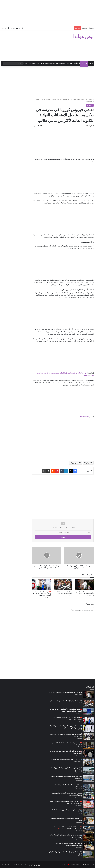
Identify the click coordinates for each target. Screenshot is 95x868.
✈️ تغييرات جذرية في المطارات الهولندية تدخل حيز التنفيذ (66, 759)
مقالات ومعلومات (50, 63)
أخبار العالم (69, 63)
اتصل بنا (4, 865)
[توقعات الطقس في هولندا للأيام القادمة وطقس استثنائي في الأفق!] (88, 854)
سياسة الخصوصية (17, 865)
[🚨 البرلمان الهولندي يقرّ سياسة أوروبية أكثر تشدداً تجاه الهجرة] (88, 812)
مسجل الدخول (82, 610)
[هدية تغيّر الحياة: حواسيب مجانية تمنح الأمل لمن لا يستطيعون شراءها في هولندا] (88, 846)
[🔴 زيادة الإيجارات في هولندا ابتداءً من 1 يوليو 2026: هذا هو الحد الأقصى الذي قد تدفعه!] (88, 804)
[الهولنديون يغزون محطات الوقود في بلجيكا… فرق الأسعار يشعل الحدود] (88, 770)
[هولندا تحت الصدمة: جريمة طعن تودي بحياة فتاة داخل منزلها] (84, 585)
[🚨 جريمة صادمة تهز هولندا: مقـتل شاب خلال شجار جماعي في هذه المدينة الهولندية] (88, 838)
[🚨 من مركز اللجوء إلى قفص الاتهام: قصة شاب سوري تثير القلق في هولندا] (88, 754)
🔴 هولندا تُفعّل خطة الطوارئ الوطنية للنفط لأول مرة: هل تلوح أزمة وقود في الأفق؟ (42, 594)
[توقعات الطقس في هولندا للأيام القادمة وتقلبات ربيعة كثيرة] (63, 585)
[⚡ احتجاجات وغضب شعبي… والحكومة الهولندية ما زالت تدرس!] (88, 821)
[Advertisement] (47, 13)
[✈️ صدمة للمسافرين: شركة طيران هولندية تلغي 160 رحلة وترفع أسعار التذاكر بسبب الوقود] (88, 728)
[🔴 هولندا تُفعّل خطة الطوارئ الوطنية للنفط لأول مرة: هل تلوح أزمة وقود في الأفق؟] (41, 585)
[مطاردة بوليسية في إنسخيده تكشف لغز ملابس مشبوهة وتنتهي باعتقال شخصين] (88, 796)
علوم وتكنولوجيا (61, 63)
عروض (42, 63)
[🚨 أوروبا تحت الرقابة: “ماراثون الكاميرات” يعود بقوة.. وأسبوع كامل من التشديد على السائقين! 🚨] (88, 829)
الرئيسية (91, 63)
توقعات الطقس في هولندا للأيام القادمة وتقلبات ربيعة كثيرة (66, 701)
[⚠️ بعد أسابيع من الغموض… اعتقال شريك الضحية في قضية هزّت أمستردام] (88, 787)
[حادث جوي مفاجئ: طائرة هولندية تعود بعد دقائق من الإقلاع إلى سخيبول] (88, 779)
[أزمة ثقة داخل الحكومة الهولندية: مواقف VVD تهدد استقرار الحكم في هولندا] (88, 737)
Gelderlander (84, 417)
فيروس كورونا (75, 463)
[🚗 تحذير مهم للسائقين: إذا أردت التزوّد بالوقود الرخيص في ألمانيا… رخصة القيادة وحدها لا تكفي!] (88, 712)
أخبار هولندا (84, 63)
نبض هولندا (64, 865)
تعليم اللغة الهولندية (34, 63)
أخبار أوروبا (77, 63)
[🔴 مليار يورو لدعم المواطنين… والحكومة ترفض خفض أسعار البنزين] (88, 745)
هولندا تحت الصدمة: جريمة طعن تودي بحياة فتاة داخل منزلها (65, 692)
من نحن (9, 865)
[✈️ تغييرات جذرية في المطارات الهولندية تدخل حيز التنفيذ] (88, 762)
